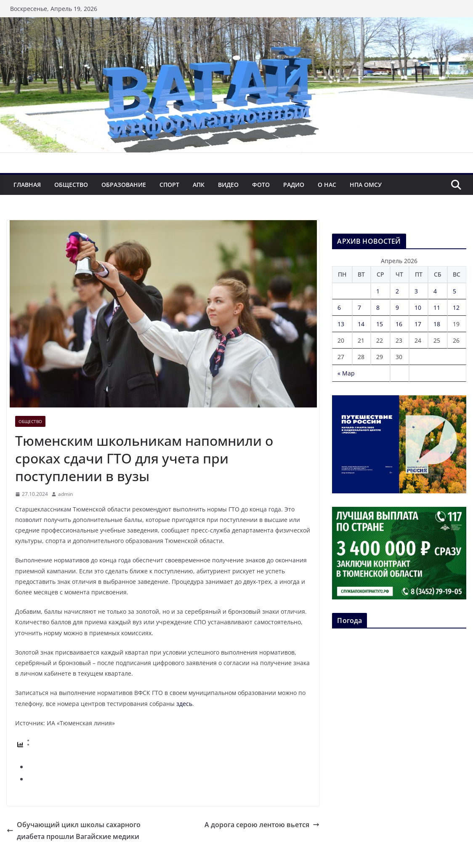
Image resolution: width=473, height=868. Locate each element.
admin (65, 494)
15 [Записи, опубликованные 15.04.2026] (380, 324)
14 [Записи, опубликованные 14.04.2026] (361, 324)
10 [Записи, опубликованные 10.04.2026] (418, 308)
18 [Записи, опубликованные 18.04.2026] (437, 324)
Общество (71, 185)
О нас (327, 185)
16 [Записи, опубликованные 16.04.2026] (399, 324)
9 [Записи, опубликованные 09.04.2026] (397, 308)
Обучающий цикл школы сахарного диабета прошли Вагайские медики (74, 831)
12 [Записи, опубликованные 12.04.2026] (456, 308)
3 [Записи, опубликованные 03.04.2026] (416, 291)
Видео (228, 185)
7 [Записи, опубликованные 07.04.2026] (359, 308)
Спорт (169, 185)
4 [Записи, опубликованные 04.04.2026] (435, 291)
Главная (27, 185)
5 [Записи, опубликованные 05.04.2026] (454, 291)
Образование (124, 185)
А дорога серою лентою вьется (262, 825)
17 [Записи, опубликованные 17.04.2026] (418, 324)
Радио (294, 185)
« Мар (346, 373)
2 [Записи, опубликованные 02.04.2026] (397, 291)
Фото (261, 185)
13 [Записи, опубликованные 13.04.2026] (341, 324)
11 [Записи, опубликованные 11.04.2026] (437, 308)
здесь (184, 704)
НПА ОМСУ (366, 185)
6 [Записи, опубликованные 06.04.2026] (339, 308)
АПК (199, 185)
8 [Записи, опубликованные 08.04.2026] (378, 308)
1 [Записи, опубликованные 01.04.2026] (378, 291)
